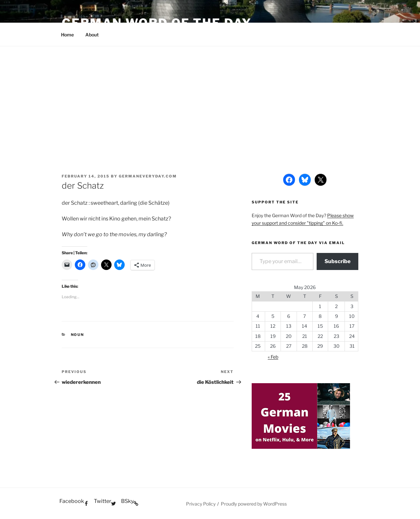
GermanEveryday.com (148, 176)
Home (67, 35)
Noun (78, 335)
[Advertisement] (210, 95)
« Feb (273, 357)
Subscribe (337, 261)
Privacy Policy (201, 504)
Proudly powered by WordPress (254, 504)
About (92, 35)
